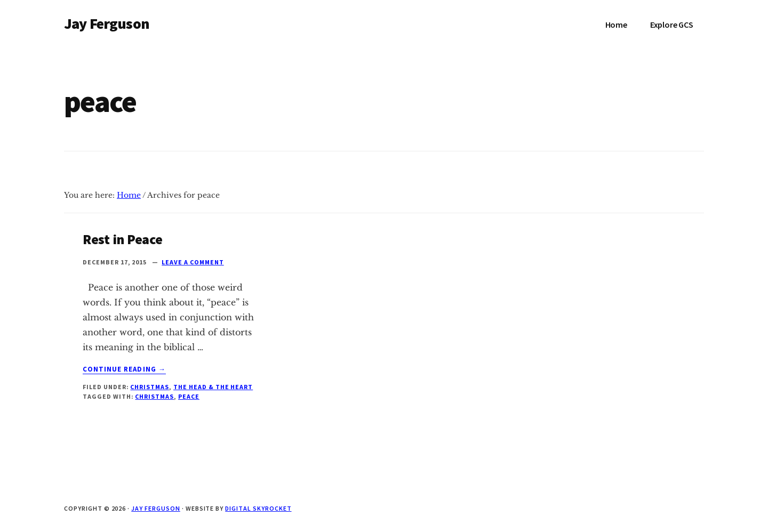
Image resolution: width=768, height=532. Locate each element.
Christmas (150, 387)
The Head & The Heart (213, 387)
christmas (154, 396)
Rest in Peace (123, 239)
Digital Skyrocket (258, 508)
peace (189, 396)
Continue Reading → (124, 369)
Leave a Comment (193, 262)
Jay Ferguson (107, 23)
